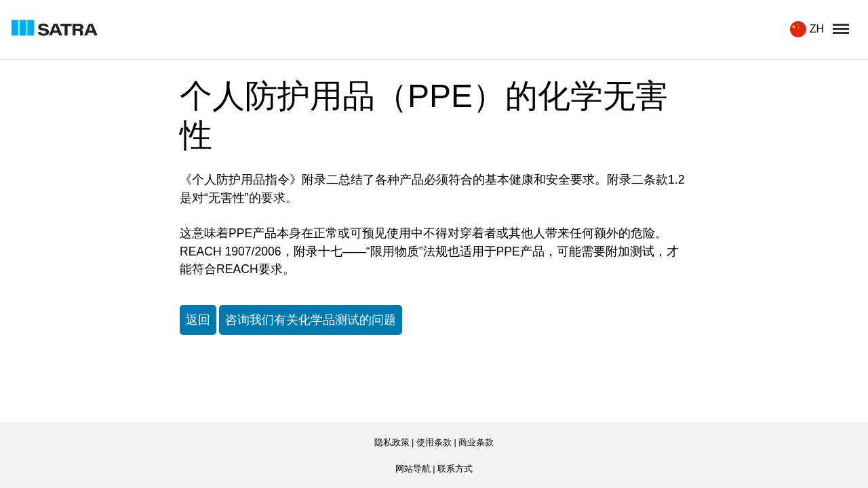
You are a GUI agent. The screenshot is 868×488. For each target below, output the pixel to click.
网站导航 (413, 469)
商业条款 (476, 442)
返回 (198, 320)
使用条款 (434, 442)
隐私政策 (392, 442)
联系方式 (455, 469)
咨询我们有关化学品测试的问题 (311, 320)
